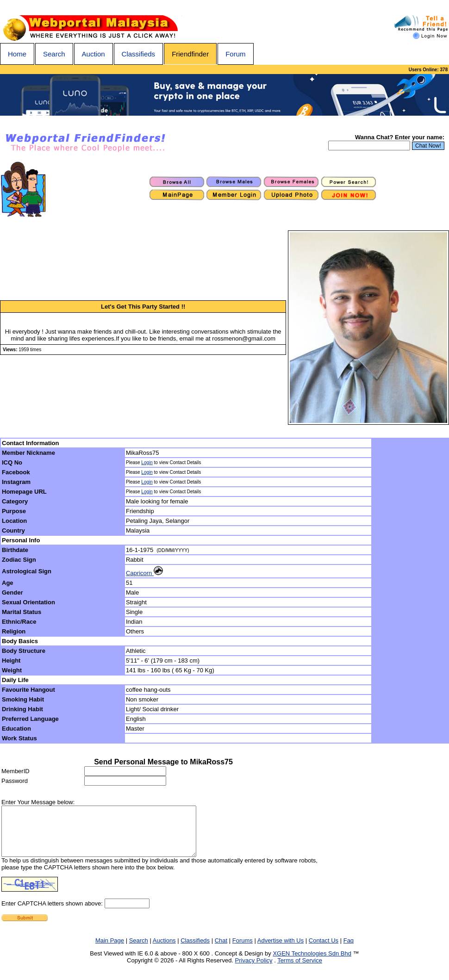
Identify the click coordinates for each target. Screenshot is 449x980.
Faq (349, 950)
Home (17, 54)
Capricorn (144, 573)
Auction (94, 54)
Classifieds (139, 54)
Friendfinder (190, 54)
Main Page (110, 950)
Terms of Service (300, 970)
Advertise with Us (281, 950)
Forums (243, 950)
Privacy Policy (254, 970)
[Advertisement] (411, 591)
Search (54, 54)
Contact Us (324, 950)
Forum (235, 54)
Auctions (164, 950)
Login (147, 462)
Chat (221, 950)
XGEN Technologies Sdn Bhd (312, 963)
